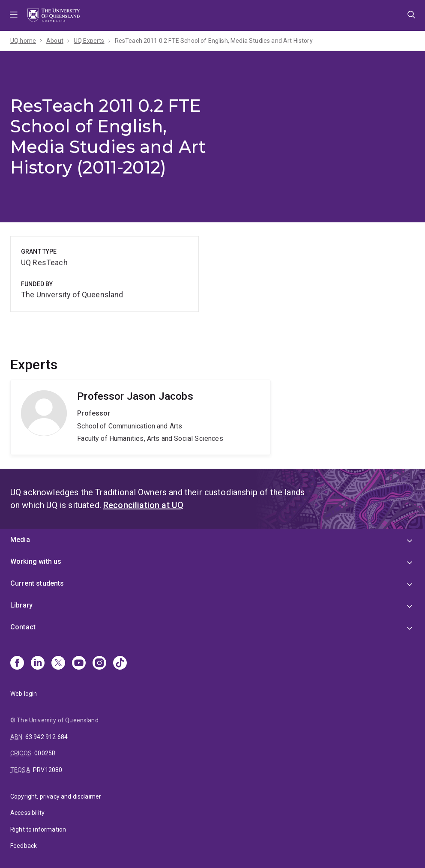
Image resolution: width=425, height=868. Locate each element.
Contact (23, 627)
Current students (37, 583)
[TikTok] (120, 664)
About (55, 41)
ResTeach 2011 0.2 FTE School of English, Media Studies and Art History (214, 41)
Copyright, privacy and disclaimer (56, 796)
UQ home (23, 41)
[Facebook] (17, 664)
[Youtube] (79, 664)
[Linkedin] (38, 664)
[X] (58, 664)
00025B (45, 753)
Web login (24, 694)
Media (20, 540)
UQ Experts (89, 41)
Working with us (36, 561)
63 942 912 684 (46, 737)
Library (21, 605)
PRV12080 (48, 770)
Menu (14, 15)
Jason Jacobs (141, 417)
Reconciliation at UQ (143, 505)
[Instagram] (99, 664)
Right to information (38, 829)
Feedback (24, 846)
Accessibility (27, 813)
